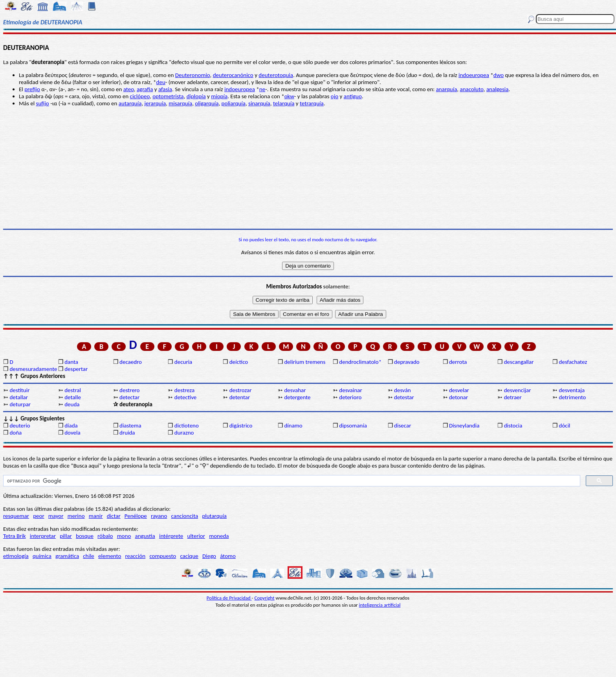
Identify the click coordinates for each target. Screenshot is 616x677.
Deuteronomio (193, 75)
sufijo (43, 103)
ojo (335, 96)
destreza (184, 390)
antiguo (353, 96)
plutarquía (214, 516)
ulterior (196, 536)
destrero (129, 390)
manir (96, 516)
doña (16, 433)
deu (161, 82)
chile (89, 556)
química (42, 556)
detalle (73, 397)
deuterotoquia (276, 75)
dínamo (293, 426)
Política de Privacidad (229, 598)
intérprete (171, 536)
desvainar (350, 390)
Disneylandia (464, 426)
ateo (129, 89)
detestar (404, 397)
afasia (165, 89)
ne (262, 89)
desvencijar (518, 390)
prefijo (32, 89)
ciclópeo (140, 96)
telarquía (284, 103)
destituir (19, 390)
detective (185, 397)
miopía (219, 96)
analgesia (498, 89)
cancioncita (185, 516)
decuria (183, 362)
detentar (240, 397)
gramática (67, 556)
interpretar (43, 536)
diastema (130, 426)
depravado (407, 362)
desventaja (572, 390)
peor (38, 516)
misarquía (180, 103)
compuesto (163, 556)
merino (76, 516)
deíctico (239, 362)
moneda (219, 536)
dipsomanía (353, 426)
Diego (209, 556)
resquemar (16, 516)
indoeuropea (474, 75)
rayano (159, 516)
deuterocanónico (233, 75)
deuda (72, 404)
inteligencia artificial (380, 605)
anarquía (447, 89)
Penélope (136, 516)
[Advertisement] (308, 168)
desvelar (459, 390)
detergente (297, 397)
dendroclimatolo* (360, 362)
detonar (458, 397)
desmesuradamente (33, 369)
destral (73, 390)
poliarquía (234, 103)
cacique (189, 556)
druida (127, 433)
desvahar (295, 390)
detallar (19, 397)
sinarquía (259, 103)
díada (71, 426)
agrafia (145, 89)
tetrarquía (312, 103)
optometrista (168, 96)
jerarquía (155, 103)
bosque (85, 536)
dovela (72, 433)
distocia (513, 426)
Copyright (265, 598)
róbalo (105, 536)
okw (289, 96)
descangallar (519, 362)
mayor (56, 516)
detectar (129, 397)
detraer (513, 397)
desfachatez (573, 362)
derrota (458, 362)
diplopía (196, 96)
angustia (145, 536)
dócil (565, 426)
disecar (402, 426)
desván (402, 390)
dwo (499, 75)
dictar (114, 516)
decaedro (131, 362)
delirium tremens (305, 362)
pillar (66, 536)
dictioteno (187, 426)
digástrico (241, 426)
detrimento (573, 397)
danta (71, 362)
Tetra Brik (15, 536)
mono (124, 536)
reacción (136, 556)
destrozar (241, 390)
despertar (76, 369)
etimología (16, 556)
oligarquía (207, 103)
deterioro (350, 397)
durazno (184, 433)
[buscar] (291, 481)
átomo (228, 556)
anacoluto (472, 89)
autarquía (130, 103)
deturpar (20, 404)
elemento (110, 556)
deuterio (20, 426)
